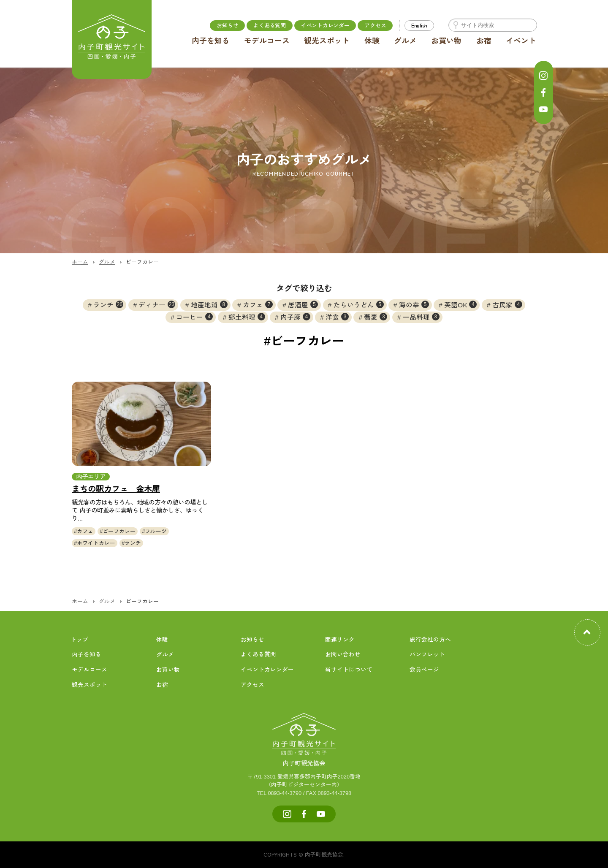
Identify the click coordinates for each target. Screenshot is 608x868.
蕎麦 (376, 317)
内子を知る (211, 41)
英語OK (460, 304)
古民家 (507, 304)
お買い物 (446, 41)
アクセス (375, 25)
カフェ (258, 304)
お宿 (484, 41)
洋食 (337, 317)
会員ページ (424, 670)
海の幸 (414, 304)
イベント (521, 41)
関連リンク (340, 640)
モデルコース (267, 41)
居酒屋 (303, 304)
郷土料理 (247, 317)
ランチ (108, 304)
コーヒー (194, 317)
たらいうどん (359, 304)
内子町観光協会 (304, 754)
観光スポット (327, 41)
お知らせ (227, 25)
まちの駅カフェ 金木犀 (116, 489)
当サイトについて (349, 670)
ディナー (157, 304)
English (419, 25)
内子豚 (295, 317)
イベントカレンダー (325, 25)
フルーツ (156, 531)
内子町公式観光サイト (112, 40)
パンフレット (427, 655)
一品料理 (421, 317)
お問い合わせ (343, 655)
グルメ (405, 41)
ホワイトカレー (96, 543)
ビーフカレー (119, 531)
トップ (79, 640)
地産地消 (209, 304)
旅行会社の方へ (430, 640)
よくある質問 (269, 25)
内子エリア (91, 477)
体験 (372, 41)
